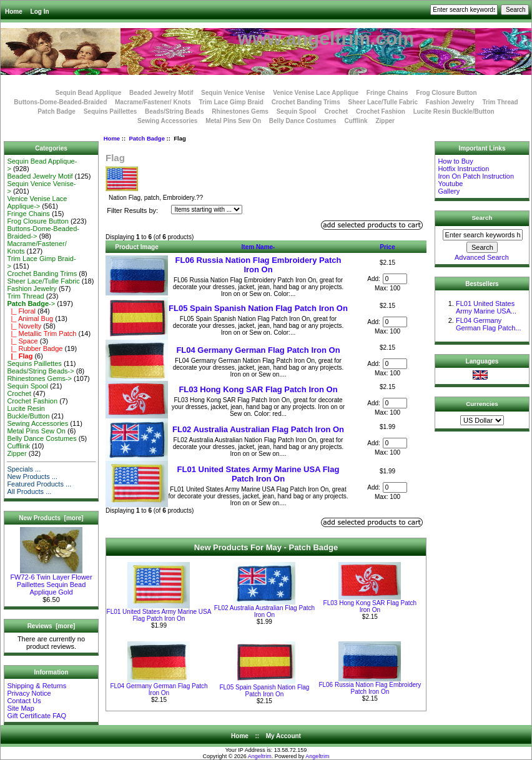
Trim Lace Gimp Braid (231, 102)
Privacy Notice (29, 693)
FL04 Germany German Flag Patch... (489, 324)
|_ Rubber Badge (35, 348)
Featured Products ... (39, 484)
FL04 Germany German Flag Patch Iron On (258, 350)
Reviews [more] (52, 626)
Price (387, 247)
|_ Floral (21, 311)
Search (482, 218)
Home (14, 12)
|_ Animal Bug (30, 318)
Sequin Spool (297, 111)
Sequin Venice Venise (233, 93)
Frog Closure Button (446, 93)
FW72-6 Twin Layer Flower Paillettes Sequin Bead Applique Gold (51, 581)
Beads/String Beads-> (40, 371)
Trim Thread (500, 102)
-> (31, 304)
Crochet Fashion (381, 111)
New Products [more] (51, 518)
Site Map (20, 708)
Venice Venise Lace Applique (316, 93)
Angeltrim (260, 756)
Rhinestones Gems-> (39, 378)
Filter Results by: (132, 210)
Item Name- (259, 247)
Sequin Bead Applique (88, 93)
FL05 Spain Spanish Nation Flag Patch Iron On (258, 308)
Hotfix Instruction (463, 169)
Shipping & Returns (37, 686)
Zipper (385, 121)
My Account (283, 736)
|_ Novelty (24, 326)
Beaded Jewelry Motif (161, 93)
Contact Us (24, 701)
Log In (40, 12)
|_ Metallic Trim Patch (42, 333)
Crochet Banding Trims (306, 102)
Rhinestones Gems (240, 111)
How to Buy (455, 161)
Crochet (336, 111)
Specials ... (24, 469)
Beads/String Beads (174, 111)
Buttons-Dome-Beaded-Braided (60, 102)
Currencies (482, 404)
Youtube (450, 184)
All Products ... (29, 491)
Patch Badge (147, 138)
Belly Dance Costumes (303, 121)
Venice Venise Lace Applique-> (37, 202)
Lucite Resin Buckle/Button (454, 111)
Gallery (449, 191)
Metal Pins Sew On (233, 121)
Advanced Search (482, 257)
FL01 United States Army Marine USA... (486, 307)
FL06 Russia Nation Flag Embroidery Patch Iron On (259, 265)
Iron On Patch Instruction (476, 176)
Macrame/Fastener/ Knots (153, 102)
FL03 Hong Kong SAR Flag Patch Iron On (258, 389)
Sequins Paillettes (111, 111)
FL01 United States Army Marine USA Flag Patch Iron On (259, 474)
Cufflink (356, 121)
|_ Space (22, 341)
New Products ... (32, 476)
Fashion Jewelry (450, 102)
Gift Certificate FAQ (37, 716)
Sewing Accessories (167, 121)
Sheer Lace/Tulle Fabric (383, 102)
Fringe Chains (387, 93)
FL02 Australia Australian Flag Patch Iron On (258, 429)
